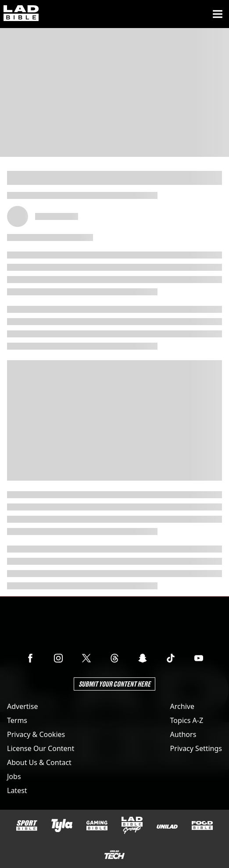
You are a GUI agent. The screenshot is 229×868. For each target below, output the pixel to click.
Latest (17, 790)
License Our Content (41, 748)
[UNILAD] (167, 827)
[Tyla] (62, 825)
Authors (183, 734)
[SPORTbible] (27, 825)
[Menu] (218, 14)
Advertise (22, 706)
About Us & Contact (39, 762)
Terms (17, 720)
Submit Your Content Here (114, 684)
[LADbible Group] (132, 825)
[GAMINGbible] (97, 826)
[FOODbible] (202, 825)
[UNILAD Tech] (114, 855)
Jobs (14, 776)
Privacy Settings (196, 748)
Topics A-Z (187, 720)
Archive (182, 706)
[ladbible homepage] (21, 14)
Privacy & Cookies (36, 734)
